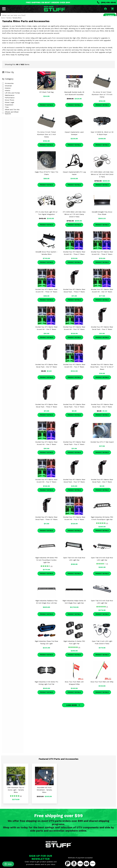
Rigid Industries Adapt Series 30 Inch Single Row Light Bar (74, 605)
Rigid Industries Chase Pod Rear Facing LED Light (46, 646)
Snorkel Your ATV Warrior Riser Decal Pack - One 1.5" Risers (46, 369)
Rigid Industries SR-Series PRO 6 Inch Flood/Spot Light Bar (102, 521)
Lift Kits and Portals (11, 96)
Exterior (6, 91)
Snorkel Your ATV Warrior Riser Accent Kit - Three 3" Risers (74, 256)
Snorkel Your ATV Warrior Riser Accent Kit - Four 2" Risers (74, 521)
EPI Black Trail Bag (46, 95)
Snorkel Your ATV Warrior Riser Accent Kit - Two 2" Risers (74, 369)
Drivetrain (7, 89)
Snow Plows (8, 103)
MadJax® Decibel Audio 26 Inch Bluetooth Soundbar (74, 96)
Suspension (8, 108)
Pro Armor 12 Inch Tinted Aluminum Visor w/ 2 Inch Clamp (46, 138)
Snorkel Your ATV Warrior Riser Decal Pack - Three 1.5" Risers (46, 521)
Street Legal (8, 106)
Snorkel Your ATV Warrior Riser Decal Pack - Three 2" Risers (46, 409)
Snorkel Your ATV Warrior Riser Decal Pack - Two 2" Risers (74, 409)
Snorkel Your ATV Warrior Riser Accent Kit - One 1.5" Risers (102, 294)
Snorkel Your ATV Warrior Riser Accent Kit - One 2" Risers (46, 446)
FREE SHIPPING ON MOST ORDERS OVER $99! (48, 2)
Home (3, 21)
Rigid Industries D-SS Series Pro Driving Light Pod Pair (46, 686)
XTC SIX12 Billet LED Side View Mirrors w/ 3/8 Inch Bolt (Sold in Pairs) (102, 177)
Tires (5, 110)
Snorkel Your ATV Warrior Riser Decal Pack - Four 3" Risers (74, 446)
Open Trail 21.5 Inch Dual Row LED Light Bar (102, 562)
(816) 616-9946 (107, 2)
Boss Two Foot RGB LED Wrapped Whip (74, 686)
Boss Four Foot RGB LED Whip (102, 685)
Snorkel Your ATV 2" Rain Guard (102, 445)
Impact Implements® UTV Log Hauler (74, 176)
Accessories (8, 86)
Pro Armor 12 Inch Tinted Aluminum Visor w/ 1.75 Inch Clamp (102, 98)
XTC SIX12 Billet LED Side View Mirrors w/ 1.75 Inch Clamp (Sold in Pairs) (74, 217)
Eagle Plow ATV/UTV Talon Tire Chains (46, 176)
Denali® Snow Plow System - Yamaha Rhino (46, 256)
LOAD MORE (72, 708)
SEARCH (109, 16)
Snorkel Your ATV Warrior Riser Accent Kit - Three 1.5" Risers (46, 294)
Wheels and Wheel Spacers (14, 115)
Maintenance (8, 98)
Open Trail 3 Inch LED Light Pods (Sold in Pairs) (102, 646)
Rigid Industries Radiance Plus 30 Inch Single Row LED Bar (46, 605)
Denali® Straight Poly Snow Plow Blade (102, 216)
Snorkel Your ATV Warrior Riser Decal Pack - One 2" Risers (102, 484)
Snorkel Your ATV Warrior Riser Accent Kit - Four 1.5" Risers (74, 331)
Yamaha (9, 21)
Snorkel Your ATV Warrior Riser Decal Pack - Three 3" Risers (74, 294)
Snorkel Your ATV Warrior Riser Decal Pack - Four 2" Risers (102, 331)
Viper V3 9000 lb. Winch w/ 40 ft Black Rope (102, 136)
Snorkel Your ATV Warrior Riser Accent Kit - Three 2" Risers (102, 256)
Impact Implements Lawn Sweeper (74, 136)
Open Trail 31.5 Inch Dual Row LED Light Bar (102, 605)
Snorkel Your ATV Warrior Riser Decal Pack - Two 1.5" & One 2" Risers (102, 370)
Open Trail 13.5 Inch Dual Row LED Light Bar (74, 562)
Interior (6, 94)
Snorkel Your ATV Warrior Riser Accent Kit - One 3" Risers (46, 331)
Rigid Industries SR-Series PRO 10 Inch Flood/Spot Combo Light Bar (46, 563)
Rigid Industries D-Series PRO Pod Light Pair (74, 646)
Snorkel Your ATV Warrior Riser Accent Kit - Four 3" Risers (46, 484)
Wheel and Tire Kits (11, 113)
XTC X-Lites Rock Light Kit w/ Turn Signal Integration (46, 216)
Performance (8, 101)
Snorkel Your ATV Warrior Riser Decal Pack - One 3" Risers (102, 409)
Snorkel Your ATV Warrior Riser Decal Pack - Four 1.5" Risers (74, 484)
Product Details (46, 108)
